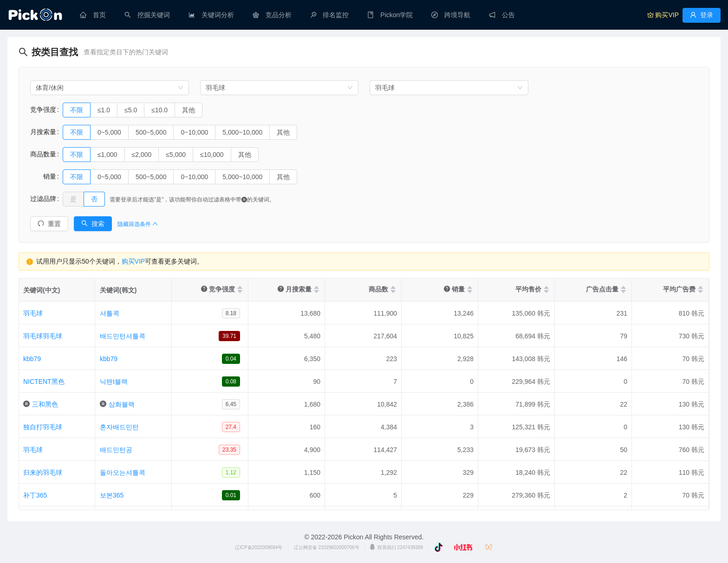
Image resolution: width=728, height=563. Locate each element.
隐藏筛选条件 (138, 224)
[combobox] (110, 88)
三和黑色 (45, 404)
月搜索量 (43, 132)
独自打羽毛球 (43, 427)
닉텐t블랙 (114, 382)
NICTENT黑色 (44, 382)
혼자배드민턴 (119, 427)
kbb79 (32, 359)
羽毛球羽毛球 (43, 336)
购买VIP (133, 261)
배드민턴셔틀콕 (123, 336)
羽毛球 (33, 313)
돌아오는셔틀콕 (123, 472)
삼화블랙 (122, 404)
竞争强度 (43, 110)
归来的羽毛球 (43, 472)
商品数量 (43, 154)
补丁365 (35, 495)
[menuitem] (93, 15)
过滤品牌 (43, 199)
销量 (43, 176)
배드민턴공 (116, 450)
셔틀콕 (110, 313)
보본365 (112, 495)
